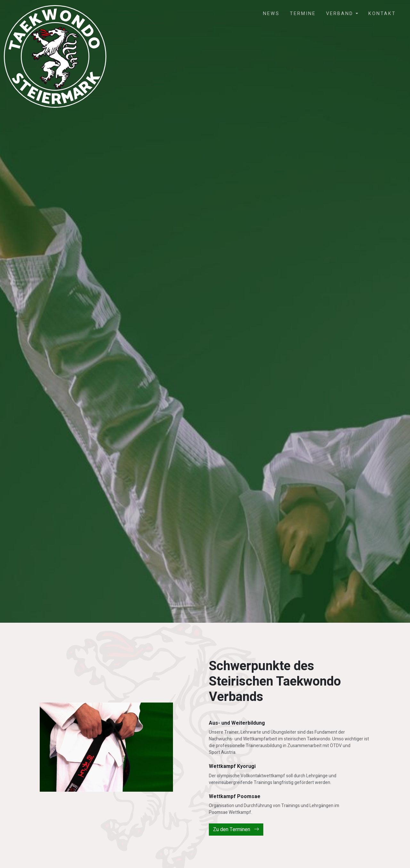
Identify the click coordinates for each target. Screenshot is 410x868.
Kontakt (382, 14)
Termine (303, 14)
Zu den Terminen (236, 830)
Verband (341, 14)
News (271, 14)
